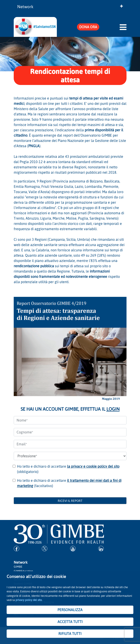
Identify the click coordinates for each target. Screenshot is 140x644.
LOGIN (113, 409)
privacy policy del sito (29, 600)
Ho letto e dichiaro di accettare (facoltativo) (69, 483)
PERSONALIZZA (70, 610)
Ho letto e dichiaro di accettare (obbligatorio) (68, 469)
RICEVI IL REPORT (70, 501)
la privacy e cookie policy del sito (93, 466)
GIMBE (18, 567)
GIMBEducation (23, 571)
